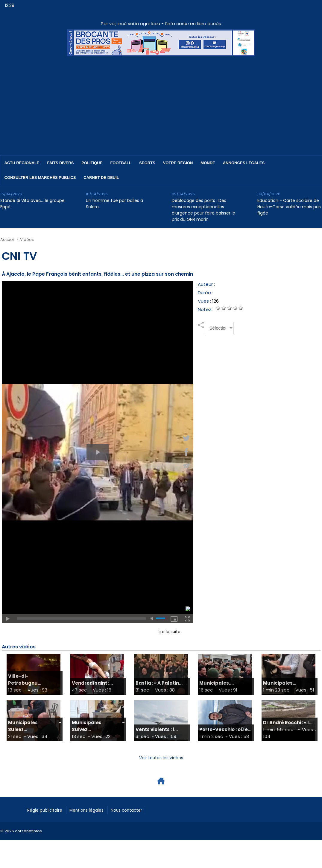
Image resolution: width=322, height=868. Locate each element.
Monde (208, 163)
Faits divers (61, 163)
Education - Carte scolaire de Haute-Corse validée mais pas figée (289, 207)
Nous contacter (144, 810)
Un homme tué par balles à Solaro (114, 204)
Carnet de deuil (101, 178)
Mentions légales (97, 810)
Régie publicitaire (49, 810)
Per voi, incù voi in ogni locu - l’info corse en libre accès (161, 24)
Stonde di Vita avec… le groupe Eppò (32, 204)
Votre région (178, 163)
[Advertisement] (161, 101)
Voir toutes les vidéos (161, 758)
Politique (92, 163)
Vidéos (25, 240)
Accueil (7, 240)
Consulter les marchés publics (40, 178)
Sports (147, 163)
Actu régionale (22, 163)
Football (121, 163)
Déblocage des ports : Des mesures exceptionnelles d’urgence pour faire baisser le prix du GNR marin (203, 210)
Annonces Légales (244, 163)
